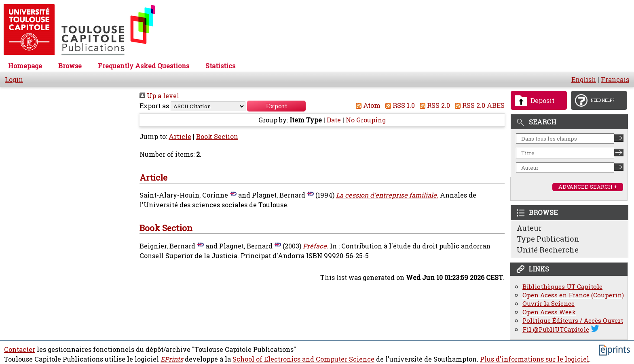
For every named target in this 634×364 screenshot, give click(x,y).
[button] (276, 106)
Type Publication (548, 239)
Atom (367, 105)
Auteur (529, 228)
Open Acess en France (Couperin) (573, 295)
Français (615, 80)
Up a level (159, 96)
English (584, 80)
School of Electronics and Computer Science (303, 359)
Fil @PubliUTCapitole (556, 329)
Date (334, 120)
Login (14, 80)
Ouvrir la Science (548, 304)
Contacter (20, 349)
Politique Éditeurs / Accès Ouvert (573, 321)
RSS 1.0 (398, 105)
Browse (70, 66)
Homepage (25, 66)
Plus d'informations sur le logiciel (535, 359)
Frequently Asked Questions (144, 66)
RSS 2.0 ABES (478, 105)
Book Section (217, 137)
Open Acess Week (549, 312)
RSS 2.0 (433, 105)
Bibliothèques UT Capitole (562, 287)
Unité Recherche (548, 250)
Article (180, 137)
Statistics (220, 66)
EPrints (172, 359)
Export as (154, 106)
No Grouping (366, 120)
